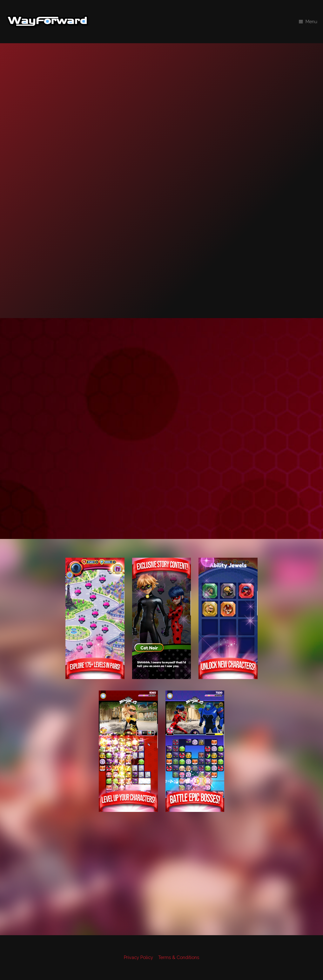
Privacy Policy (138, 957)
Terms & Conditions (179, 957)
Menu (311, 21)
